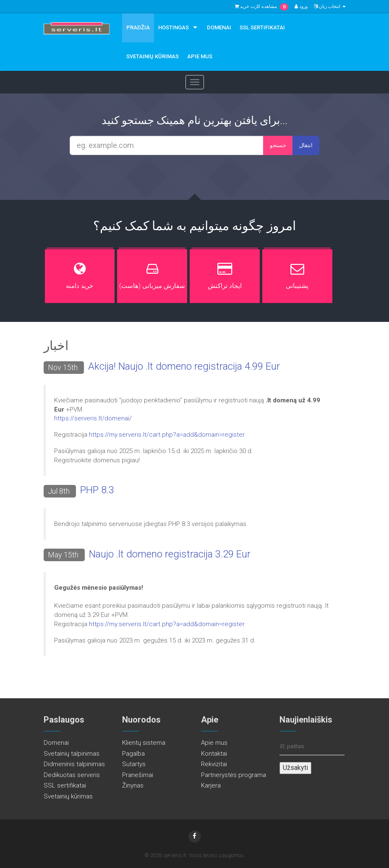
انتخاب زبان (330, 6)
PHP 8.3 (97, 490)
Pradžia (138, 27)
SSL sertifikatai (262, 27)
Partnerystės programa (234, 775)
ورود (301, 6)
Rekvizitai (214, 764)
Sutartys (134, 764)
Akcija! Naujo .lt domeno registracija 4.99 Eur (184, 366)
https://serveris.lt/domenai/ (93, 418)
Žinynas (133, 785)
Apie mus (200, 56)
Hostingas (174, 27)
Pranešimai (138, 775)
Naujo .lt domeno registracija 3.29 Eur (170, 554)
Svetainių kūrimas (153, 56)
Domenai (219, 27)
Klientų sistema (144, 743)
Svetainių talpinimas (72, 754)
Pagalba (133, 754)
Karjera (211, 785)
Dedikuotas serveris (72, 775)
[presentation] (202, 178)
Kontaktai (214, 754)
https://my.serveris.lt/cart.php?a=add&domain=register (167, 435)
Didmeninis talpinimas (74, 764)
